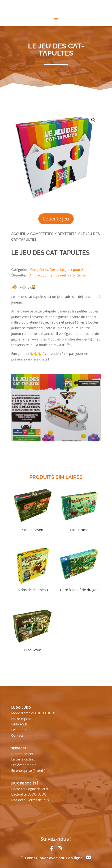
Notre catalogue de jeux (29, 789)
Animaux (36, 275)
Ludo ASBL (19, 724)
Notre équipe (21, 719)
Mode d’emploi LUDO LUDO (32, 713)
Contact (17, 735)
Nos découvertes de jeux (30, 800)
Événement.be (22, 730)
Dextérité (67, 234)
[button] (93, 120)
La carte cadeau (23, 759)
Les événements (24, 765)
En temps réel (55, 275)
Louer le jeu (56, 219)
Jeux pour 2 (74, 270)
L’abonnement (22, 754)
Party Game (77, 275)
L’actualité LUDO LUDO (29, 794)
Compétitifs (42, 234)
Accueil (19, 234)
